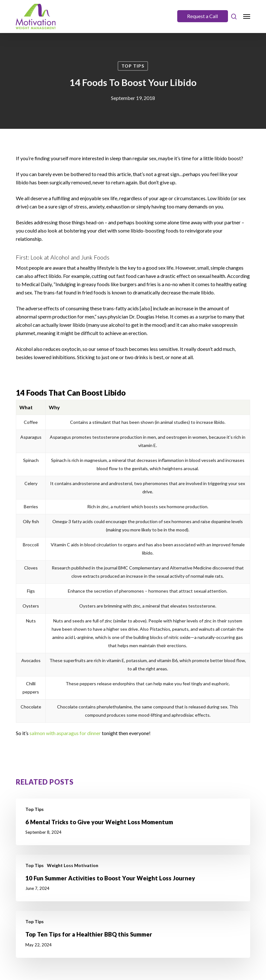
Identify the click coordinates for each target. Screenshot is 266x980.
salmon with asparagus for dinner (65, 733)
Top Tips (133, 66)
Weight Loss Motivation (73, 865)
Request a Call (202, 16)
